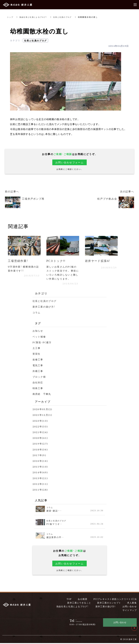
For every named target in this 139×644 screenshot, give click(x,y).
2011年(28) (40, 490)
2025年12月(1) (43, 416)
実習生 (37, 355)
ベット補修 (40, 337)
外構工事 (38, 372)
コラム (37, 313)
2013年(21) (40, 479)
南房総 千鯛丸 (43, 395)
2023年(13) (40, 422)
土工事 (37, 349)
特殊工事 (38, 389)
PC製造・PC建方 (43, 343)
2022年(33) (40, 427)
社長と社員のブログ (66, 17)
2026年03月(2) (43, 410)
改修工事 (38, 360)
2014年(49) (40, 473)
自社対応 (38, 383)
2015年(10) (40, 467)
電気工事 (38, 366)
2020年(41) (40, 439)
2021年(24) (40, 433)
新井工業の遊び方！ (45, 308)
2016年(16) (40, 462)
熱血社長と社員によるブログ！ (35, 17)
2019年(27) (40, 445)
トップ (10, 17)
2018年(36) (40, 450)
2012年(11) (40, 485)
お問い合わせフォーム (70, 162)
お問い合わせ (120, 623)
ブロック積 (40, 378)
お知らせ (38, 332)
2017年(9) (40, 456)
